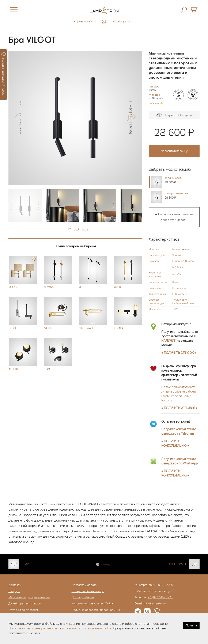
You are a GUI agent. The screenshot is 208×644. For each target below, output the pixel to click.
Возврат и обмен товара (88, 591)
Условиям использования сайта (87, 628)
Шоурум (14, 591)
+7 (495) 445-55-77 (85, 22)
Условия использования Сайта (92, 603)
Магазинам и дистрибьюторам (29, 597)
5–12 (85, 229)
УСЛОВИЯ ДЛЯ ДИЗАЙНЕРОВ (3, 74)
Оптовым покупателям (24, 610)
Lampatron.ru (146, 585)
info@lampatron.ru (123, 22)
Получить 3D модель (174, 115)
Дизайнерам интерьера (24, 603)
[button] (16, 118)
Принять (191, 625)
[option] (75, 118)
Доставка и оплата (84, 585)
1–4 (77, 229)
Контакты (15, 585)
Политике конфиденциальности (33, 628)
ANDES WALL (178, 564)
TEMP (25, 564)
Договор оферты (83, 597)
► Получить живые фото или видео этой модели (174, 217)
